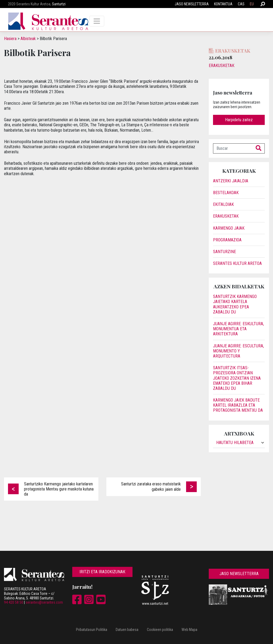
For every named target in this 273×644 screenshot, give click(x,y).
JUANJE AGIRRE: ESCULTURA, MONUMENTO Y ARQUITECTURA (238, 351)
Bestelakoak (226, 193)
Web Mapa (189, 630)
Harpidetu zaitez (239, 120)
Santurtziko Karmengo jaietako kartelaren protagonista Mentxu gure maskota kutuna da (59, 489)
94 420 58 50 (14, 602)
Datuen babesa (127, 630)
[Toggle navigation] (97, 21)
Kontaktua (223, 4)
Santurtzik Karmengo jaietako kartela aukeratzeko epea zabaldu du (235, 304)
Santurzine (224, 252)
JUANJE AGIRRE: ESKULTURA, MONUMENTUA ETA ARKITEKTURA (238, 329)
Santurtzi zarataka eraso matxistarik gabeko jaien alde (151, 486)
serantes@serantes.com (44, 602)
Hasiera (10, 39)
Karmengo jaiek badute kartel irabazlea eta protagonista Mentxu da (238, 405)
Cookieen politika (160, 630)
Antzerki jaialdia (231, 181)
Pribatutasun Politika (92, 630)
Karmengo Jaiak (229, 228)
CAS (241, 4)
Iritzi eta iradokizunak (102, 572)
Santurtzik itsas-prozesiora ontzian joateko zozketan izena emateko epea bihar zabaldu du (237, 378)
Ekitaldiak (223, 204)
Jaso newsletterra (192, 4)
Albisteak (28, 39)
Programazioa (227, 240)
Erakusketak (222, 66)
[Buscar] (233, 148)
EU (252, 4)
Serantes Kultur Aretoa (237, 263)
